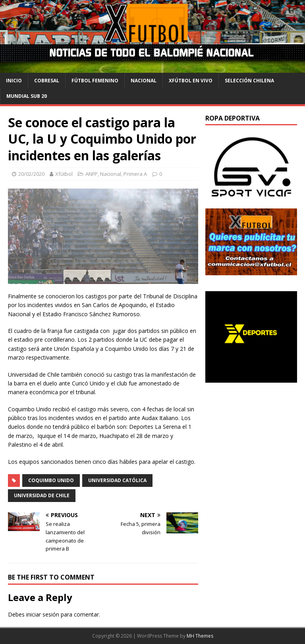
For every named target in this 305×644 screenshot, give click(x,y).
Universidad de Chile (42, 495)
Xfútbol (64, 174)
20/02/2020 (31, 174)
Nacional (144, 81)
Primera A (135, 174)
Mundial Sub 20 (27, 96)
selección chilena (249, 81)
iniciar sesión (43, 614)
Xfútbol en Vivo (191, 81)
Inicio (14, 81)
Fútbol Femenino (95, 81)
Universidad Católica (117, 480)
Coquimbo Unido (51, 480)
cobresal (47, 81)
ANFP (92, 174)
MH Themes (200, 636)
